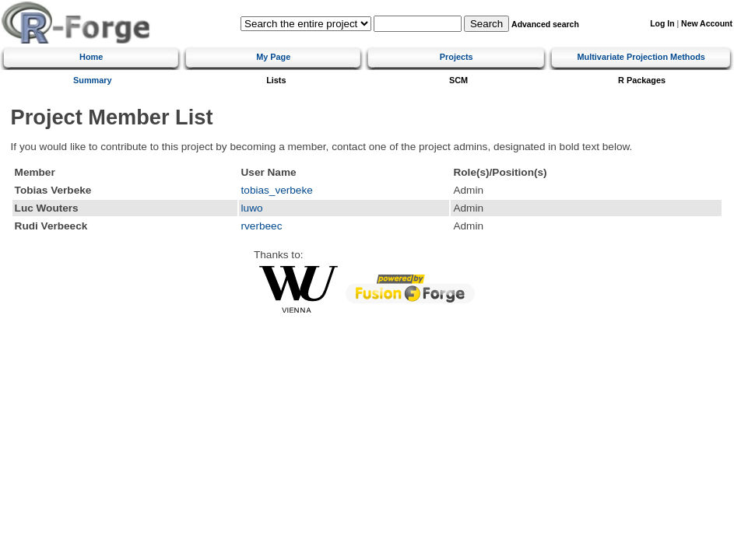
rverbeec (262, 226)
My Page (273, 57)
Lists (276, 80)
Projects (457, 57)
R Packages (642, 80)
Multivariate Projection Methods (641, 57)
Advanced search (545, 24)
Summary (93, 80)
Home (91, 57)
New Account (707, 24)
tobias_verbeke (277, 190)
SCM (458, 80)
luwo (252, 208)
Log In (662, 24)
